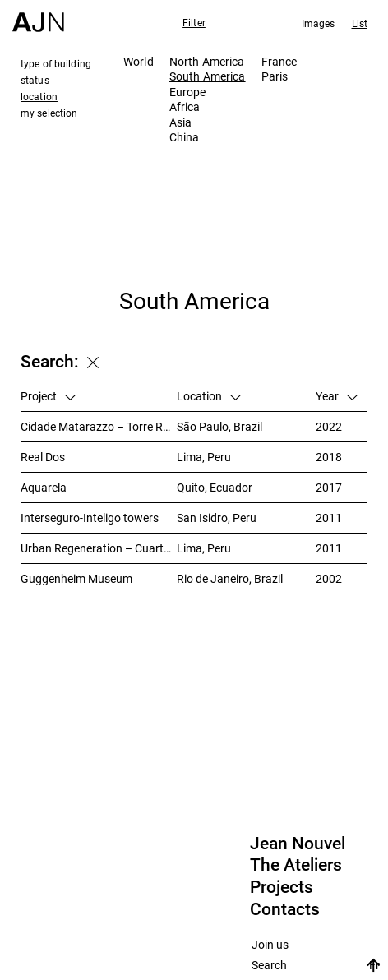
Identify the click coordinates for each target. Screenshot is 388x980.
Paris (275, 76)
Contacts (285, 909)
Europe (188, 92)
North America (207, 61)
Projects (282, 887)
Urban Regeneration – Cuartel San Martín (99, 548)
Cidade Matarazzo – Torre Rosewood (99, 426)
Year (337, 396)
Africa (185, 106)
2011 (329, 518)
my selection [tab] (49, 113)
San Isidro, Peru (217, 518)
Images (319, 23)
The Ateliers (296, 865)
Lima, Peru (204, 457)
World (139, 61)
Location (209, 396)
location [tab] (39, 96)
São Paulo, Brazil (219, 426)
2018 (329, 457)
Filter (194, 22)
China (185, 137)
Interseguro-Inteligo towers (90, 518)
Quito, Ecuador (215, 487)
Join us (270, 945)
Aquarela (44, 487)
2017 (329, 487)
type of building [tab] (56, 63)
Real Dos (43, 457)
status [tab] (35, 80)
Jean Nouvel (298, 844)
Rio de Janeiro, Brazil (230, 578)
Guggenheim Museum (76, 578)
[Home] (38, 16)
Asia (181, 122)
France (279, 61)
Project (48, 396)
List (360, 23)
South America (208, 76)
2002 (329, 578)
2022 (329, 426)
